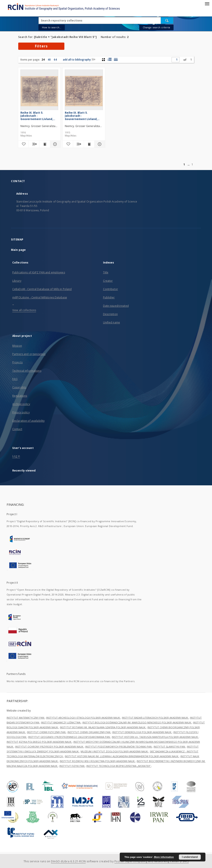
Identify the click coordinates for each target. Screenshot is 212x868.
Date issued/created (116, 306)
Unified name (111, 322)
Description (110, 314)
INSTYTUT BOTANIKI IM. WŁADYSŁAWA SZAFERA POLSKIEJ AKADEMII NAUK (103, 727)
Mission (17, 346)
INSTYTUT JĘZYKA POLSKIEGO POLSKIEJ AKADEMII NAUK (39, 742)
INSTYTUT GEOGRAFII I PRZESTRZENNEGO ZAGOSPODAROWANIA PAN (69, 737)
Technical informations (27, 371)
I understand (190, 857)
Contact (17, 429)
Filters (41, 46)
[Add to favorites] (23, 144)
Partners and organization (29, 354)
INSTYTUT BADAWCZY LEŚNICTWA (61, 722)
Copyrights (19, 387)
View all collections (24, 310)
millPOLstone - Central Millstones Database (40, 297)
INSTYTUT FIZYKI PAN (72, 766)
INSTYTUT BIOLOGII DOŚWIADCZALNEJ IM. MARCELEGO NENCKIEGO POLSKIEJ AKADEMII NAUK (137, 722)
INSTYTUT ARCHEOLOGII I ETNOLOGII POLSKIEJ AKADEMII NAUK (83, 718)
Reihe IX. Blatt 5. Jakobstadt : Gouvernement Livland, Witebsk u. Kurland (37, 116)
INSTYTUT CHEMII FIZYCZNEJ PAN (47, 732)
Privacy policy (21, 412)
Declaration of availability (28, 421)
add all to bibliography (79, 60)
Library (17, 281)
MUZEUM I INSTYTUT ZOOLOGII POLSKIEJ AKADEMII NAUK (115, 751)
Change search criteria (156, 27)
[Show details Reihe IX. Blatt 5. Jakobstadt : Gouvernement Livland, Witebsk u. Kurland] (55, 144)
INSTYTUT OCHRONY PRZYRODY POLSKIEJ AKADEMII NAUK (50, 747)
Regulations (20, 396)
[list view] (116, 59)
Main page (18, 250)
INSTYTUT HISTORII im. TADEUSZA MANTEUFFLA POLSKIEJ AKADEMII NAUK (155, 737)
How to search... (52, 27)
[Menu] (207, 4)
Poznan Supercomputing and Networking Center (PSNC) (152, 861)
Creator (108, 281)
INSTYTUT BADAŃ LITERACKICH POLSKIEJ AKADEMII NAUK (155, 718)
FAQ (15, 379)
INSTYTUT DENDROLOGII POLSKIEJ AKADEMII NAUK (142, 732)
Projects (17, 362)
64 (55, 60)
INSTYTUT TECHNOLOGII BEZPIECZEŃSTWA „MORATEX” (119, 766)
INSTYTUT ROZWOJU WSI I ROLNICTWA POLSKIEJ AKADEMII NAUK (98, 761)
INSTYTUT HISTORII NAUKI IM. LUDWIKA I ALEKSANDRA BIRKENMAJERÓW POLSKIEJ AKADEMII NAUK (122, 756)
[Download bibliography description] (34, 144)
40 (49, 60)
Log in (16, 456)
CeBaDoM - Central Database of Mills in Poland (42, 289)
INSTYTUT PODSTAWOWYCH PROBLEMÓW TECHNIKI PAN (119, 747)
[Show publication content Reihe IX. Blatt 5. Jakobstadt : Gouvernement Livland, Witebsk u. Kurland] (44, 144)
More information (164, 857)
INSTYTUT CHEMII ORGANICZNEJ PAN (89, 732)
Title (106, 272)
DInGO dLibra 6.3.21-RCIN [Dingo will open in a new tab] (68, 861)
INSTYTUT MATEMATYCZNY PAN (26, 718)
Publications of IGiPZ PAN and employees (39, 272)
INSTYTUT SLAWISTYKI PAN (170, 747)
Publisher (109, 297)
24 (43, 60)
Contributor (111, 289)
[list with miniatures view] (110, 59)
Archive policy (21, 404)
